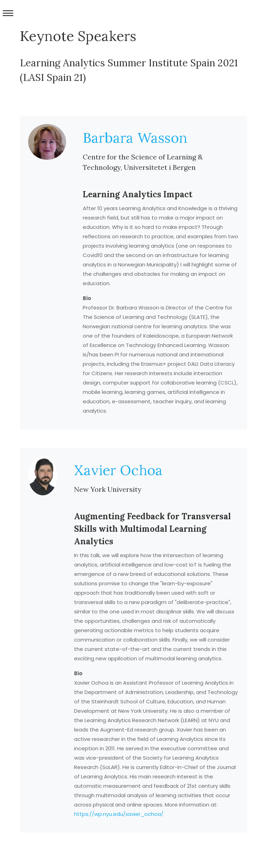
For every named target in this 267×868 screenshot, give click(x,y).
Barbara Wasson (135, 138)
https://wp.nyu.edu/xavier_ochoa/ (119, 814)
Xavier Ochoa (118, 470)
